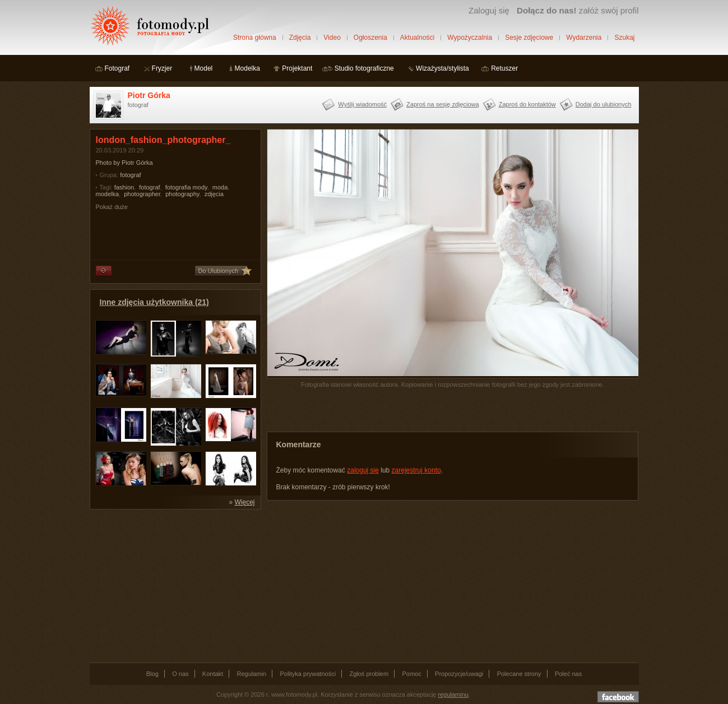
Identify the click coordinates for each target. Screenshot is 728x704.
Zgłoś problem (369, 674)
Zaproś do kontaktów (527, 104)
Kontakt (213, 674)
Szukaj (624, 38)
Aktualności (417, 38)
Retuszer (504, 68)
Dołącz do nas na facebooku (618, 697)
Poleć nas (568, 674)
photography (182, 194)
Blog (152, 674)
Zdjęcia (300, 38)
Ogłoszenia (370, 38)
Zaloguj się (489, 10)
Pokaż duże (112, 207)
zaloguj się (363, 470)
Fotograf (117, 68)
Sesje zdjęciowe (529, 38)
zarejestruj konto (416, 470)
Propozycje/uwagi (459, 674)
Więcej (244, 502)
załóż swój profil (578, 10)
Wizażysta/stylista (442, 68)
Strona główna (255, 38)
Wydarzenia (584, 38)
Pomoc (412, 674)
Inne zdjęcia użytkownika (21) (154, 302)
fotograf (130, 175)
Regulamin (252, 674)
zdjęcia (214, 194)
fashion (124, 187)
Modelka (247, 68)
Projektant (297, 68)
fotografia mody (186, 187)
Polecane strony (519, 674)
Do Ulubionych (219, 271)
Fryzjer (162, 68)
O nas (180, 674)
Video (332, 38)
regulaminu (453, 694)
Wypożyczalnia (470, 38)
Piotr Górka (149, 95)
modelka (108, 194)
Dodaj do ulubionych (604, 104)
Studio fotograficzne (364, 68)
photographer (142, 194)
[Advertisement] (174, 585)
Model (204, 68)
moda (220, 187)
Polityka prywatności (308, 674)
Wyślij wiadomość (362, 104)
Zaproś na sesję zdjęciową (443, 104)
